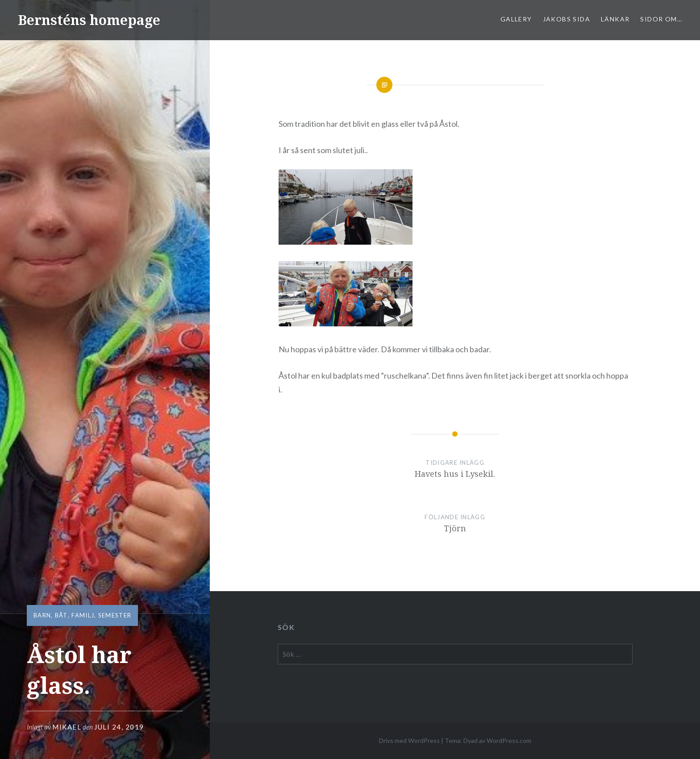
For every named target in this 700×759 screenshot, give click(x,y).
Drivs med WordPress (409, 740)
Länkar (615, 19)
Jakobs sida (567, 19)
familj (83, 615)
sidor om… (661, 19)
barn (42, 615)
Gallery (516, 19)
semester (115, 615)
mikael (67, 727)
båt (61, 615)
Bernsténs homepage (89, 20)
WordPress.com (509, 740)
